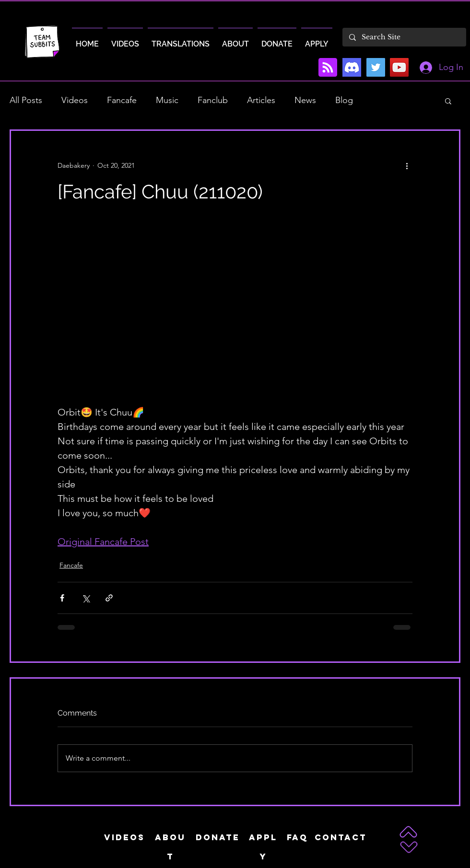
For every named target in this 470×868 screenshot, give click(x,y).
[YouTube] (399, 67)
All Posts (26, 100)
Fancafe (122, 100)
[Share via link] (109, 598)
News (305, 100)
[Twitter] (376, 67)
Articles (261, 100)
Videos (75, 100)
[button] (448, 101)
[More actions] (407, 165)
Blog (344, 100)
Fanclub (213, 100)
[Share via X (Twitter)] (86, 598)
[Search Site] (404, 37)
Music (167, 100)
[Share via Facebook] (62, 598)
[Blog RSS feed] (328, 68)
